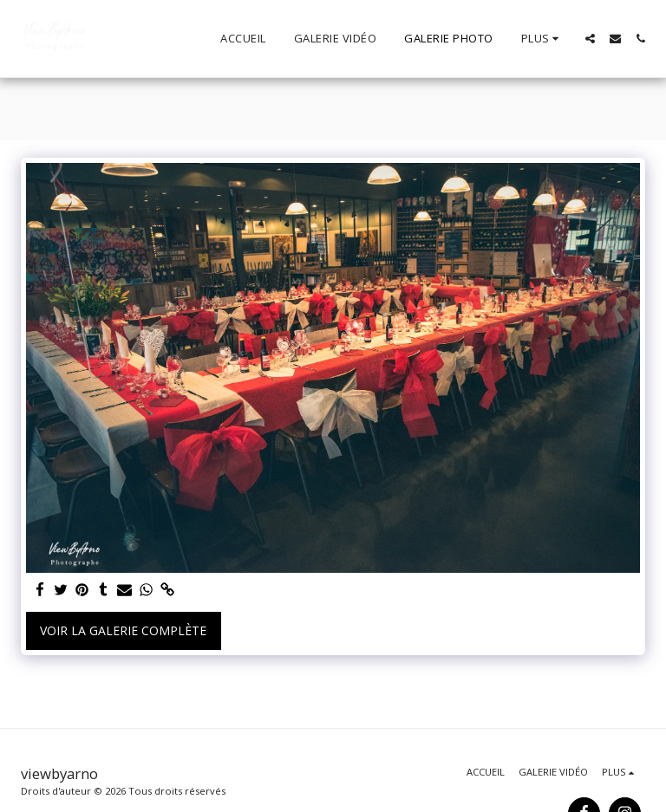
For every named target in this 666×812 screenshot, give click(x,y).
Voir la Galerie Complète (123, 630)
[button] (590, 39)
